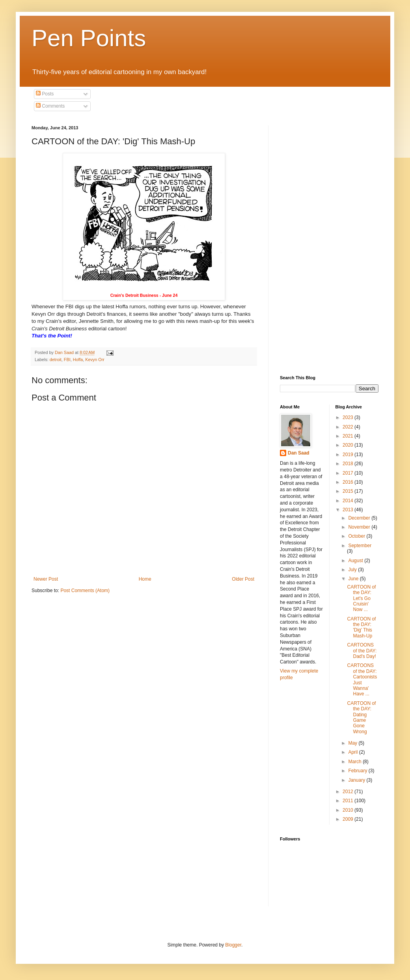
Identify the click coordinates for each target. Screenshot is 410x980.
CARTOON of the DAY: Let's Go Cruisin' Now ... (361, 598)
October (357, 536)
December (360, 518)
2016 (348, 482)
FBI (67, 360)
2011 (348, 801)
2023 (348, 417)
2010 (348, 810)
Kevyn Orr (95, 360)
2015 (348, 491)
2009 (348, 819)
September (360, 546)
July (353, 570)
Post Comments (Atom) (85, 591)
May (353, 743)
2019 (348, 455)
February (358, 771)
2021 (348, 436)
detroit (56, 360)
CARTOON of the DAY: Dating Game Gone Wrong (361, 717)
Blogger (233, 945)
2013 (348, 510)
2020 (348, 445)
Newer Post (46, 579)
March (355, 762)
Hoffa (78, 360)
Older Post (243, 579)
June (354, 579)
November (360, 527)
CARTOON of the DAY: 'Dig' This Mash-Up (361, 627)
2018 (348, 464)
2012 (348, 792)
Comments (50, 106)
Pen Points (89, 38)
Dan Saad (299, 453)
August (356, 561)
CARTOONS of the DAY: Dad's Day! (362, 651)
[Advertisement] (313, 244)
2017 (348, 473)
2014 (348, 501)
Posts (45, 94)
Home (145, 579)
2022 (348, 427)
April (353, 752)
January (357, 780)
